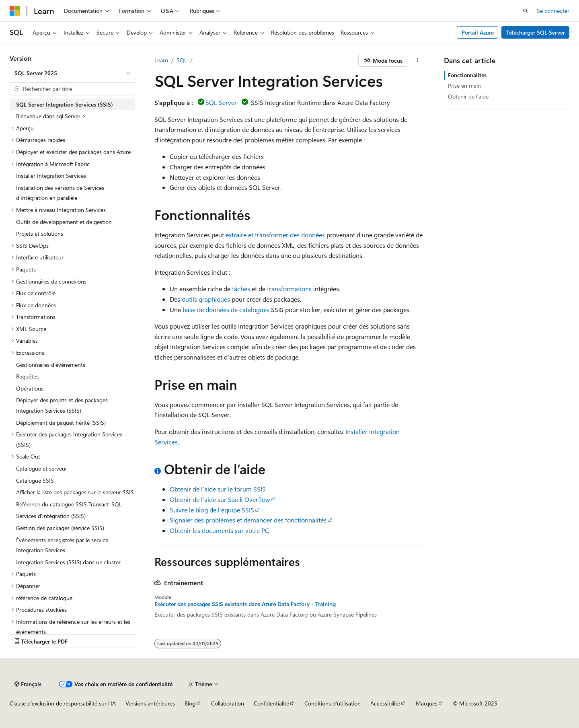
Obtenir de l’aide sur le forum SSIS (218, 489)
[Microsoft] (15, 11)
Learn (161, 60)
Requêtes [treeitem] (27, 376)
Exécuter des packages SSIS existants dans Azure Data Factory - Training (245, 604)
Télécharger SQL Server (536, 32)
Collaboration (228, 703)
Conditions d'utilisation (333, 703)
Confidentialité (271, 703)
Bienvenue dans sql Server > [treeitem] (51, 116)
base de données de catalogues (226, 310)
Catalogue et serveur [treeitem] (42, 468)
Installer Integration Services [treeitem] (51, 176)
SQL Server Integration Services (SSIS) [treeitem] (65, 104)
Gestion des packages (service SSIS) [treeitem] (60, 528)
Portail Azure (478, 32)
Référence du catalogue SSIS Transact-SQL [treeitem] (69, 504)
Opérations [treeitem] (30, 388)
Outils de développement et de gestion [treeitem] (64, 222)
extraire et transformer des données (275, 235)
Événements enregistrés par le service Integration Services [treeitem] (62, 545)
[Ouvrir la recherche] (526, 11)
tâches (241, 289)
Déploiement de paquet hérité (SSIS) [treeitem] (61, 423)
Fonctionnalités (467, 75)
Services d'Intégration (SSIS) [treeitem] (51, 516)
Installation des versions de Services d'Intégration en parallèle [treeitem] (60, 193)
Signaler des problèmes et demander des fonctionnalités (248, 520)
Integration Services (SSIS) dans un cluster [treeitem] (68, 562)
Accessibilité (385, 703)
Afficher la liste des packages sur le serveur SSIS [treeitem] (75, 492)
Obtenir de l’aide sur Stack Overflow (220, 499)
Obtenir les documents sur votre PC (219, 530)
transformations (289, 289)
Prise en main (464, 85)
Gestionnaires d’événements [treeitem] (51, 365)
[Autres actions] (418, 60)
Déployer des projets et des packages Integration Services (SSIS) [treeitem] (62, 405)
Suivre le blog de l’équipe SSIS (212, 510)
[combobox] (72, 73)
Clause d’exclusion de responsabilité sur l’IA (63, 703)
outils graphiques (206, 299)
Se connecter (553, 11)
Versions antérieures (150, 703)
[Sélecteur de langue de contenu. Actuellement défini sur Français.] (28, 684)
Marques (427, 703)
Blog (190, 703)
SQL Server (221, 102)
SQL (182, 60)
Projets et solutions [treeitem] (40, 233)
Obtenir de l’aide (468, 96)
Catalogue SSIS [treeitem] (35, 480)
